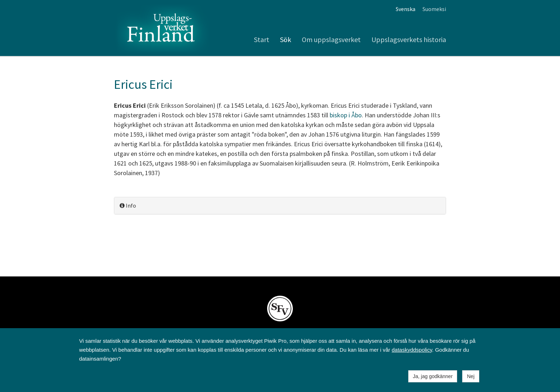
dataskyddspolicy (412, 350)
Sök (286, 39)
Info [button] (128, 205)
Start (262, 39)
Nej (471, 376)
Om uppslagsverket (331, 39)
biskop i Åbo (346, 115)
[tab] (280, 206)
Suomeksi (434, 9)
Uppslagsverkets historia (409, 39)
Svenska (406, 9)
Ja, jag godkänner (433, 376)
